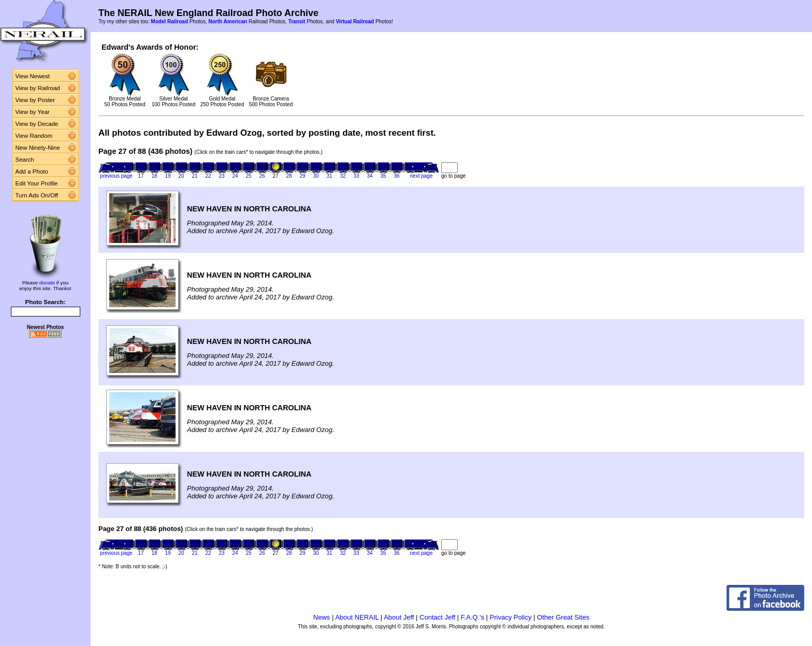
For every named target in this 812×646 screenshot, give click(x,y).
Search (25, 160)
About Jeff (399, 617)
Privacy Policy (511, 617)
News (322, 617)
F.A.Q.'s (473, 617)
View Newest (33, 76)
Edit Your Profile (37, 183)
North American (228, 21)
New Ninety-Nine (38, 148)
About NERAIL (357, 617)
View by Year (33, 112)
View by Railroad (38, 88)
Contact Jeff (437, 617)
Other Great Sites (563, 617)
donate (47, 283)
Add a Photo (32, 171)
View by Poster (35, 100)
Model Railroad (169, 21)
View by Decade (37, 124)
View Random (34, 136)
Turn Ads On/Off (37, 195)
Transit (297, 21)
